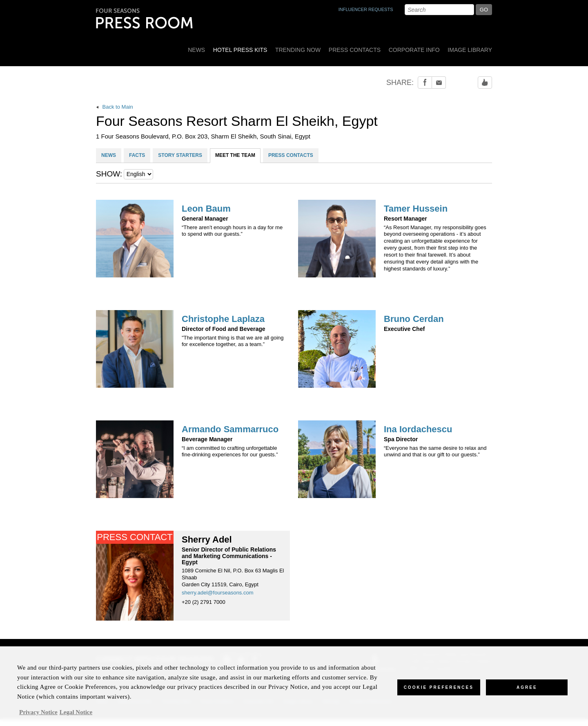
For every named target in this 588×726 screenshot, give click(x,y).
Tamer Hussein (416, 209)
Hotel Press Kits (240, 50)
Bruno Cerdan (414, 319)
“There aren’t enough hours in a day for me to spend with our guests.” (232, 231)
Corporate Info (414, 50)
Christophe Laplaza (223, 319)
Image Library (470, 50)
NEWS (109, 155)
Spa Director (401, 439)
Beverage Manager (207, 439)
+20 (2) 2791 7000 (204, 602)
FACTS (137, 155)
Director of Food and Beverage (224, 329)
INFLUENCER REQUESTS (366, 9)
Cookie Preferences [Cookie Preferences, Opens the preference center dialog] (439, 691)
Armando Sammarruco (230, 429)
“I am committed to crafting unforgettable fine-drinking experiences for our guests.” (230, 451)
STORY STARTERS (180, 155)
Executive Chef (404, 329)
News (196, 50)
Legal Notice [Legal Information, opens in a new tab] (76, 716)
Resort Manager (405, 219)
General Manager (205, 219)
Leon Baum (206, 209)
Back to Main (115, 107)
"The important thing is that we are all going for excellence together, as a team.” (233, 341)
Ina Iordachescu (418, 429)
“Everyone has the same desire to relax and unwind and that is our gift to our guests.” (435, 451)
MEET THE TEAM (235, 155)
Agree (527, 691)
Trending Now (298, 50)
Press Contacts (355, 50)
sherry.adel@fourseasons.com (218, 593)
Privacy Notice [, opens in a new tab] (38, 716)
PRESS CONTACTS (291, 155)
